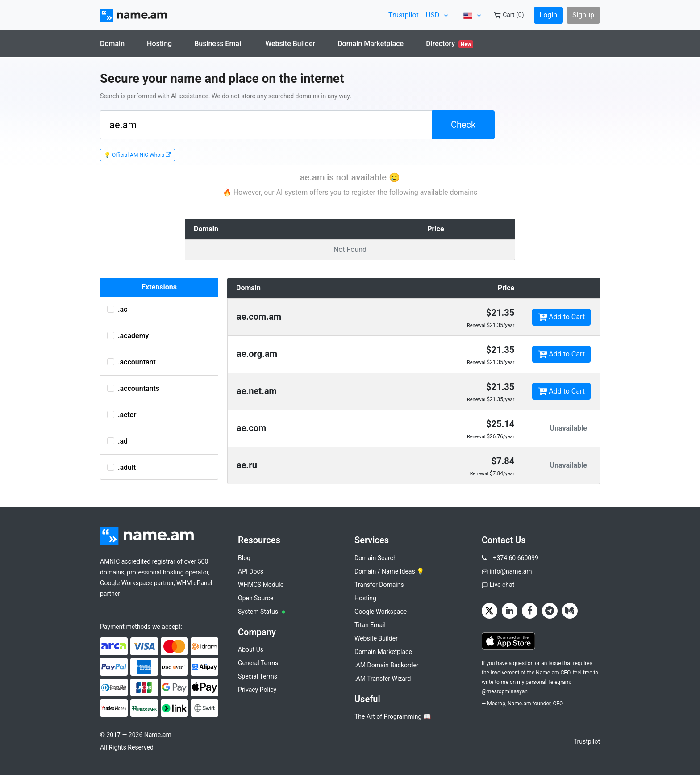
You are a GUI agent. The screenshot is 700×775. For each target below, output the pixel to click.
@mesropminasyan (505, 691)
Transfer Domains (379, 585)
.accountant (131, 362)
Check (463, 125)
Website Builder (290, 44)
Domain (112, 44)
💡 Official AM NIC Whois (137, 155)
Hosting (159, 44)
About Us (251, 649)
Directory (450, 44)
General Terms (258, 663)
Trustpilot (404, 15)
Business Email (219, 44)
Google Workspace (381, 612)
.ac (117, 309)
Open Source (256, 598)
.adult (121, 467)
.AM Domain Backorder (387, 665)
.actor (122, 415)
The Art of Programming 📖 (393, 716)
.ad (117, 441)
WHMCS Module (261, 585)
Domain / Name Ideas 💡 (389, 571)
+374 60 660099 (515, 558)
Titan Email (370, 625)
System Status (262, 612)
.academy (128, 336)
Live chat (502, 585)
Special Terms (258, 676)
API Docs (251, 571)
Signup (583, 15)
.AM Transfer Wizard (383, 679)
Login (548, 15)
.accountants (133, 388)
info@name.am (510, 571)
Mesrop (496, 704)
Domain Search (376, 558)
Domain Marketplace (371, 44)
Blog (244, 558)
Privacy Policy (257, 690)
